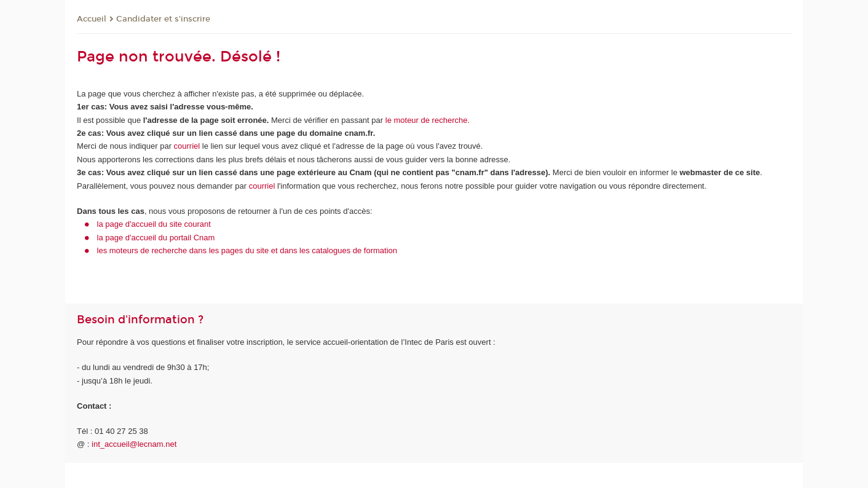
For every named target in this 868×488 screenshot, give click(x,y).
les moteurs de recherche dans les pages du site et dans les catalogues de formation (247, 250)
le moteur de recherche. (426, 120)
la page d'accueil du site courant (154, 224)
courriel (187, 146)
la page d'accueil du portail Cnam (156, 238)
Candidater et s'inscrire (163, 19)
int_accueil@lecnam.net (134, 444)
